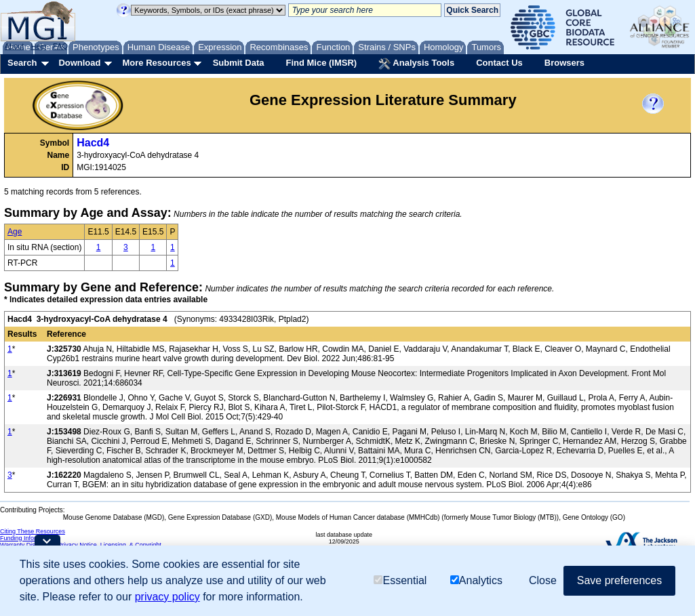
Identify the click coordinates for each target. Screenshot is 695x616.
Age (15, 232)
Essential (400, 580)
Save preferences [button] (619, 580)
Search (22, 63)
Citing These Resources (33, 531)
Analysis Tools (416, 64)
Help (38, 46)
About (15, 46)
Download (79, 63)
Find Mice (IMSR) (321, 63)
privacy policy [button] (167, 597)
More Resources (156, 63)
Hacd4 (93, 143)
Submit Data (239, 63)
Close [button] (543, 580)
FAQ (60, 46)
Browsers (564, 63)
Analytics (476, 580)
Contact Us (499, 63)
